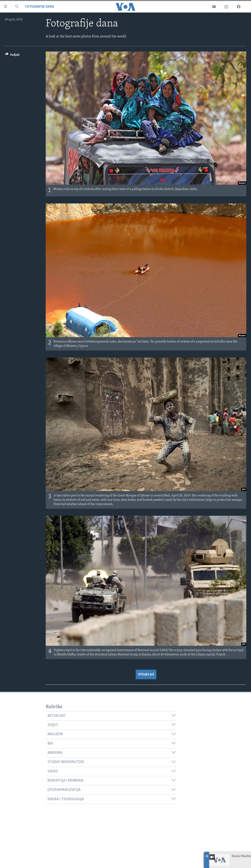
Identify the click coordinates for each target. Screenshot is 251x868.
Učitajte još (146, 674)
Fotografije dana (40, 7)
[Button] (12, 56)
